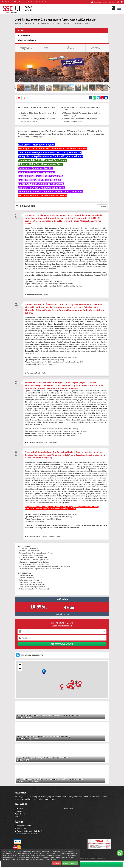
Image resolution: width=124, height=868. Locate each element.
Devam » (54, 799)
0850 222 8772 (21, 828)
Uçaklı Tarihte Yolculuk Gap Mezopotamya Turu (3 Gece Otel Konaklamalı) (64, 23)
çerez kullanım (22, 859)
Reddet (57, 863)
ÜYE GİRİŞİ (98, 2)
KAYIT (105, 2)
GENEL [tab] (21, 31)
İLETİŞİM (112, 2)
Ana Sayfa (19, 23)
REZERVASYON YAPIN (62, 644)
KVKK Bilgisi (69, 808)
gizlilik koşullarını (37, 859)
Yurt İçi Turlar (29, 23)
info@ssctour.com (23, 826)
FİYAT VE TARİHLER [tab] (27, 40)
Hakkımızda (19, 811)
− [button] (20, 669)
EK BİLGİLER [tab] (24, 36)
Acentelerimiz (20, 814)
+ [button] (20, 665)
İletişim (18, 817)
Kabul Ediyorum (70, 863)
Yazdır (102, 207)
